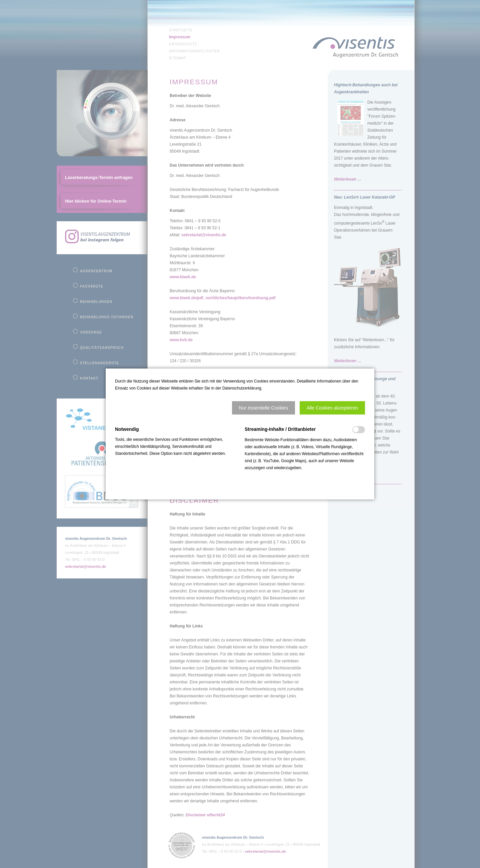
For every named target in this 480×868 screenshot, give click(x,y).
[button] (263, 408)
